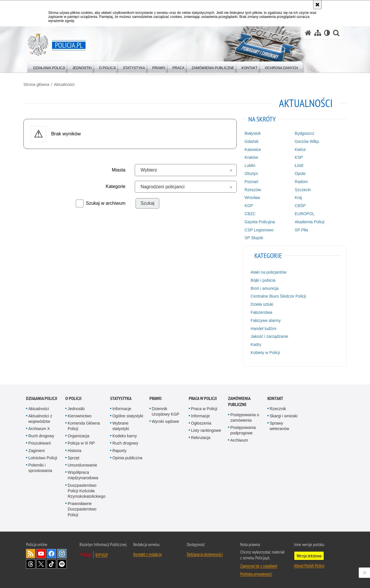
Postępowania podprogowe (243, 429)
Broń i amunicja (264, 288)
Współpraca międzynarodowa (83, 474)
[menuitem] (49, 67)
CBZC (249, 213)
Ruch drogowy (41, 435)
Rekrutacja (201, 437)
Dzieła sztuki (261, 304)
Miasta (120, 170)
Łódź (297, 165)
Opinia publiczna (127, 457)
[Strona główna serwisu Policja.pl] (308, 33)
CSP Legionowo (258, 229)
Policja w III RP (81, 443)
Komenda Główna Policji (84, 425)
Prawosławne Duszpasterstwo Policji (82, 508)
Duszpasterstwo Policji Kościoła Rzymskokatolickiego (87, 490)
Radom (300, 181)
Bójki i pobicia (262, 280)
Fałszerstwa (261, 312)
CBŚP (299, 205)
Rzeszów (252, 189)
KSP (297, 157)
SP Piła (300, 229)
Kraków (250, 157)
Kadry (255, 344)
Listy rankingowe (206, 430)
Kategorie (117, 186)
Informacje (122, 408)
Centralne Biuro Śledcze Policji (277, 296)
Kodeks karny (125, 435)
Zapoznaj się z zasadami (259, 565)
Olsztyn (250, 173)
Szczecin (301, 189)
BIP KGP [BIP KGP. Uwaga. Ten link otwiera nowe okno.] (102, 554)
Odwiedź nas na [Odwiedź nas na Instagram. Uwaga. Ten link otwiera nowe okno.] (62, 553)
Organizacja (78, 435)
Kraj (297, 197)
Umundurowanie (82, 464)
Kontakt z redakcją (147, 553)
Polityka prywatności (256, 573)
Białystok (252, 133)
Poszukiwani (40, 443)
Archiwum (239, 440)
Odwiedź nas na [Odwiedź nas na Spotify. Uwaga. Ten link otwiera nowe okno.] (62, 563)
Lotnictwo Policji (43, 457)
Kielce (299, 149)
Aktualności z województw (40, 418)
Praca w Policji (203, 398)
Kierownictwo (79, 415)
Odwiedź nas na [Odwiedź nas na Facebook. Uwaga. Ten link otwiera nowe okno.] (51, 553)
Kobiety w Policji (264, 352)
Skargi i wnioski (284, 415)
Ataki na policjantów (268, 272)
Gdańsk (251, 141)
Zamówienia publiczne (239, 401)
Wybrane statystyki (121, 425)
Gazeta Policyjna (259, 221)
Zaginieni (37, 450)
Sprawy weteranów (280, 425)
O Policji (73, 398)
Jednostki (76, 408)
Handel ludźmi (263, 328)
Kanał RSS (31, 553)
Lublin (249, 165)
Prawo (156, 398)
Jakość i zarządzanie (269, 336)
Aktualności (67, 84)
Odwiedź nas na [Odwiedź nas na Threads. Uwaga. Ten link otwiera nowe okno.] (31, 563)
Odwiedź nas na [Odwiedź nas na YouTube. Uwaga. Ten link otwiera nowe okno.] (41, 553)
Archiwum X (39, 428)
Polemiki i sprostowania (40, 467)
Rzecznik (278, 408)
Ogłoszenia (201, 422)
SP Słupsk (253, 237)
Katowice (252, 149)
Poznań (250, 181)
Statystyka (121, 398)
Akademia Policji (308, 221)
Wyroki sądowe (165, 421)
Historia (74, 450)
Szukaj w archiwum (107, 203)
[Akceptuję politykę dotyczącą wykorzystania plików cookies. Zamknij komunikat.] (317, 5)
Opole (298, 173)
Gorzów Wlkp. (306, 141)
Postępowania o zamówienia (245, 417)
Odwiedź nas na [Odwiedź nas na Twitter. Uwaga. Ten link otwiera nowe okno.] (41, 563)
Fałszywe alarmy (265, 320)
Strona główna (39, 84)
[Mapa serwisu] (318, 33)
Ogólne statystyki (128, 415)
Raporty (120, 450)
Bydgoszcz (303, 133)
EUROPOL (303, 213)
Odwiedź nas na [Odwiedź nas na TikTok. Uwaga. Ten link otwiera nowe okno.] (51, 563)
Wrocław (251, 197)
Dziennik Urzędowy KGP (166, 411)
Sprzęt (73, 457)
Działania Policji (42, 398)
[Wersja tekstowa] (327, 33)
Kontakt (275, 398)
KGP (248, 205)
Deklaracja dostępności (205, 553)
